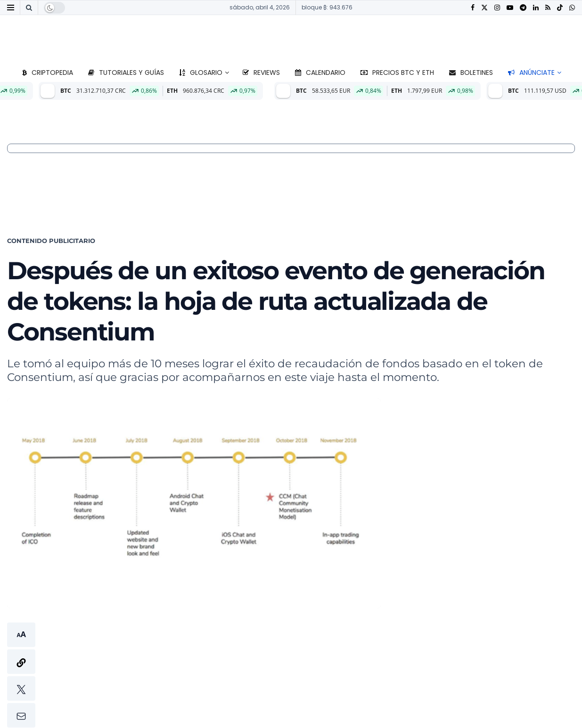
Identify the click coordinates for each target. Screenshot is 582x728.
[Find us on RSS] (548, 8)
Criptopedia (48, 73)
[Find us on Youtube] (510, 8)
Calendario (320, 73)
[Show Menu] (11, 8)
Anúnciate (531, 73)
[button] (21, 675)
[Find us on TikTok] (560, 8)
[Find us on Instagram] (497, 8)
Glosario (201, 73)
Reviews (261, 73)
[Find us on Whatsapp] (572, 8)
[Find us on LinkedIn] (536, 8)
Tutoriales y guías (126, 73)
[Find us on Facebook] (473, 8)
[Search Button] (29, 8)
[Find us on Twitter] (484, 8)
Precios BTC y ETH (397, 73)
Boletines (471, 73)
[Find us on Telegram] (523, 8)
